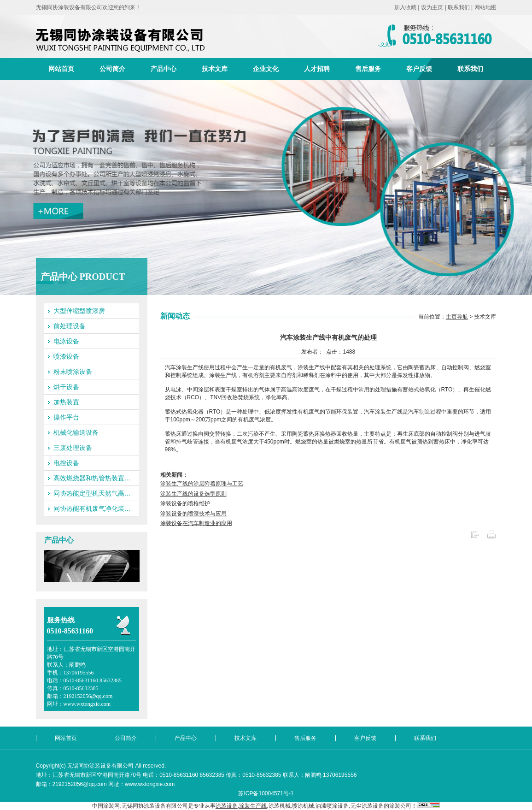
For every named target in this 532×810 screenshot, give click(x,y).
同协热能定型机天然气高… (92, 493)
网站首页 (61, 69)
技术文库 (215, 69)
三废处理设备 (73, 448)
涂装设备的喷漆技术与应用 (193, 514)
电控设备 (66, 463)
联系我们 (459, 7)
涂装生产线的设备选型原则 (193, 494)
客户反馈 (419, 69)
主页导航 (457, 317)
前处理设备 (70, 326)
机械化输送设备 (76, 432)
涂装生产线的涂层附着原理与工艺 (202, 484)
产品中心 (164, 69)
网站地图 (485, 7)
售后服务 (368, 69)
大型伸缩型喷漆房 (79, 311)
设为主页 (432, 7)
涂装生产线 (253, 806)
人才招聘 (317, 69)
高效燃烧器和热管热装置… (92, 478)
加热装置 (66, 402)
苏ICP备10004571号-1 (266, 793)
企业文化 (266, 69)
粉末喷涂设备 (73, 372)
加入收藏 (405, 7)
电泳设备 (66, 341)
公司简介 (112, 69)
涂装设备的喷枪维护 (185, 503)
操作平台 (66, 417)
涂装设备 (227, 806)
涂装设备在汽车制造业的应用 (196, 523)
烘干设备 (66, 387)
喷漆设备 (66, 356)
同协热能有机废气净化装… (92, 508)
